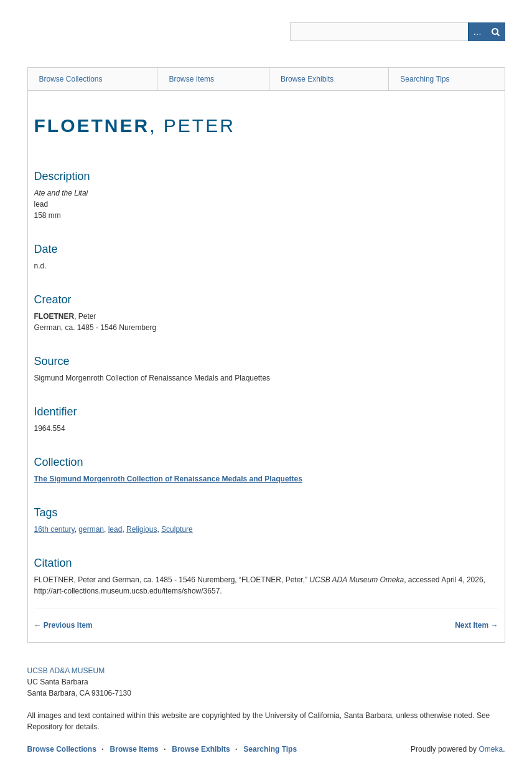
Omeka (491, 749)
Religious (142, 529)
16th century (54, 529)
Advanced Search (477, 32)
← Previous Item (63, 625)
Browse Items (191, 79)
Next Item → (476, 625)
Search (496, 32)
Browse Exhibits (307, 79)
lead (115, 529)
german (91, 529)
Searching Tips (425, 79)
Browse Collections (71, 79)
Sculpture (177, 529)
